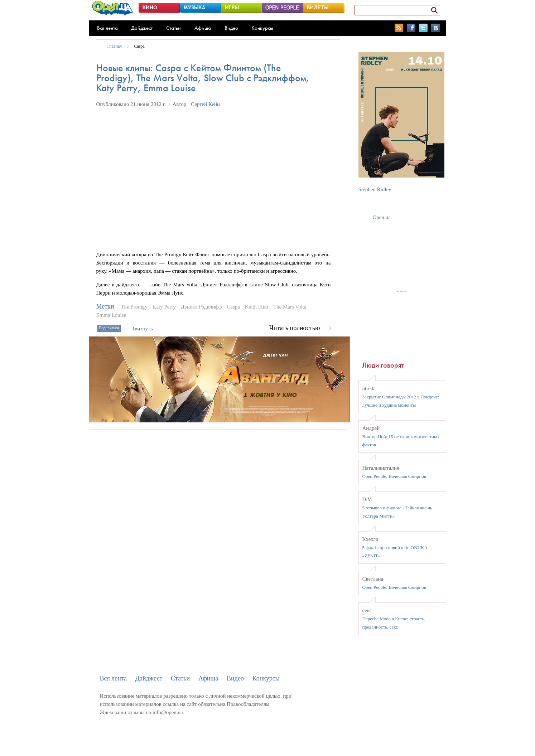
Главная (115, 46)
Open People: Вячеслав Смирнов (394, 476)
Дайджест (142, 28)
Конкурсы (262, 28)
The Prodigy (134, 307)
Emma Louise (111, 315)
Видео (231, 28)
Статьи (173, 28)
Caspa (139, 46)
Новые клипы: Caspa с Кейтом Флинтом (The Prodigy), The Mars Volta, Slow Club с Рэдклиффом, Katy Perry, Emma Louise (203, 78)
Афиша (203, 28)
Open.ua (382, 217)
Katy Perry (164, 307)
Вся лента (107, 28)
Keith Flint (257, 307)
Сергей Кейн (205, 104)
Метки (105, 306)
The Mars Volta (290, 307)
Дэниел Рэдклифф (201, 307)
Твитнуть (142, 329)
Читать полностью (295, 328)
